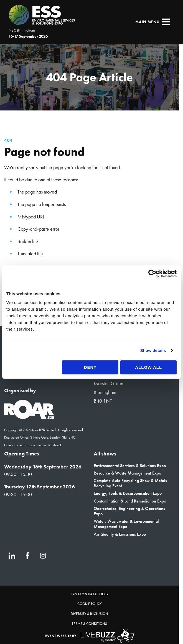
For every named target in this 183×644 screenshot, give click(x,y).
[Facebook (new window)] (27, 556)
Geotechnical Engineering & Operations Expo (129, 511)
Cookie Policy (90, 604)
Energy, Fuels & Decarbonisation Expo (128, 493)
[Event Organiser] (29, 417)
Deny (90, 367)
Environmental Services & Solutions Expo (130, 466)
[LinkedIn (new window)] (12, 556)
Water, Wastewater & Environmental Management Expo (126, 524)
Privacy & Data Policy (90, 594)
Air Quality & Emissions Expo (120, 534)
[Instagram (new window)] (43, 556)
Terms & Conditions (89, 624)
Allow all (148, 367)
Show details (153, 350)
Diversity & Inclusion (89, 614)
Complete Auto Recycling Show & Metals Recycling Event (130, 483)
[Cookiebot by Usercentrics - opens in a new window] (152, 274)
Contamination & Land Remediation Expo (130, 501)
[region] (89, 77)
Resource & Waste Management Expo (127, 473)
